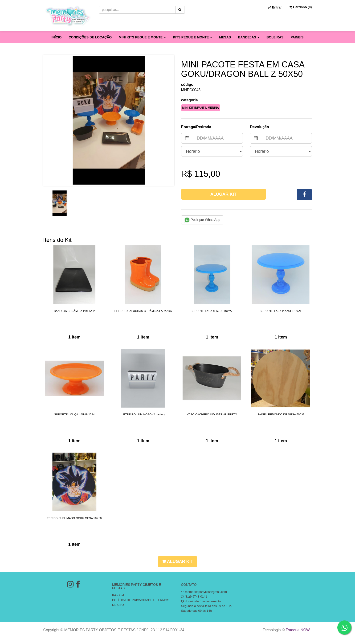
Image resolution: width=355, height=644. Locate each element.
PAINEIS (297, 37)
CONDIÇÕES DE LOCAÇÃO (90, 37)
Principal (118, 595)
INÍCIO (57, 37)
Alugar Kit (223, 194)
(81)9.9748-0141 (196, 597)
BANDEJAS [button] (249, 37)
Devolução (259, 127)
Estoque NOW (298, 630)
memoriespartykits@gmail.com (206, 592)
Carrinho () (300, 7)
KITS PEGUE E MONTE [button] (192, 37)
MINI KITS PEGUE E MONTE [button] (142, 37)
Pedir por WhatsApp (202, 220)
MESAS (225, 37)
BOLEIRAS (275, 37)
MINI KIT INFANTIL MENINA (201, 108)
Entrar (275, 7)
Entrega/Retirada (196, 127)
